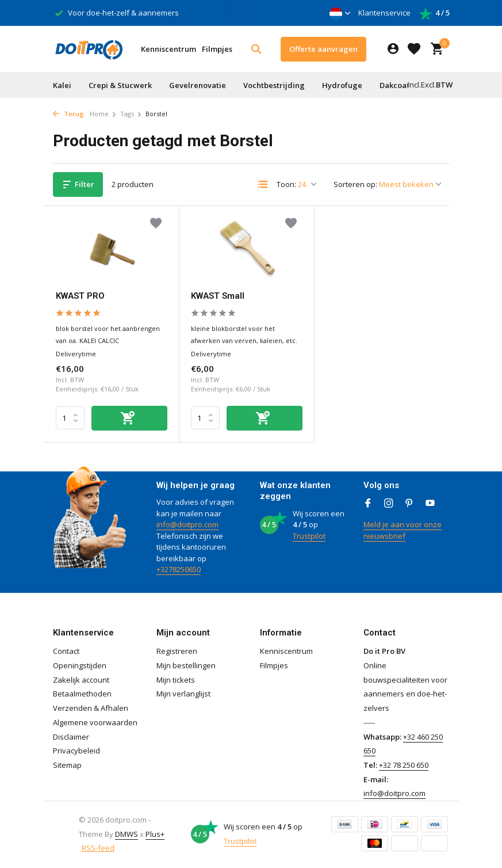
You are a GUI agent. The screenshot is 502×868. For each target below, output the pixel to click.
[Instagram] (389, 504)
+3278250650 (179, 569)
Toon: (286, 184)
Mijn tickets (176, 680)
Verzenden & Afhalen (91, 708)
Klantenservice (384, 13)
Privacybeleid (76, 751)
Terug (68, 114)
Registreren (177, 651)
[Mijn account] (393, 49)
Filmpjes (217, 49)
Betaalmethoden (82, 694)
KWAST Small (218, 296)
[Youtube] (430, 504)
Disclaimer (71, 737)
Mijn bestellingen (186, 665)
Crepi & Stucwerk (120, 85)
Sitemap (67, 765)
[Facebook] (368, 504)
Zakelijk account (81, 680)
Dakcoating (401, 85)
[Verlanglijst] (414, 49)
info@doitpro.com (187, 524)
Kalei (62, 85)
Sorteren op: (355, 184)
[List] (263, 184)
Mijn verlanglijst (183, 694)
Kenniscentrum (168, 49)
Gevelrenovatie (198, 85)
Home (103, 114)
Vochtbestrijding (274, 85)
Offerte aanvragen (323, 49)
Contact (66, 651)
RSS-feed (98, 848)
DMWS (127, 834)
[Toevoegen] (129, 418)
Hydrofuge (342, 85)
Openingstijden (80, 665)
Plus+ (155, 834)
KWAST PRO (80, 296)
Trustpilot (309, 536)
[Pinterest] (409, 504)
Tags (131, 114)
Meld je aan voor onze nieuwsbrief (403, 530)
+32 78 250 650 (404, 765)
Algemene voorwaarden (95, 722)
